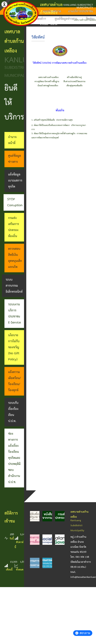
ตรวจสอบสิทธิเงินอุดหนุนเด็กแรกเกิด (15, 258)
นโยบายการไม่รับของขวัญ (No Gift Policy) (14, 347)
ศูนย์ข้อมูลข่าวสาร (15, 159)
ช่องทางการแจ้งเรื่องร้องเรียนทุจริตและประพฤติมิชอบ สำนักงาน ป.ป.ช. (14, 458)
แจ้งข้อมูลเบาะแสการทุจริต (15, 181)
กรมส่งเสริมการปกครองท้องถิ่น (14, 227)
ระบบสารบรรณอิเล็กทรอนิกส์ (14, 286)
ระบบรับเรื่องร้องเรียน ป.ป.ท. (13, 412)
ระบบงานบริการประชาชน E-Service (15, 314)
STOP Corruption (15, 202)
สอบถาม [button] (83, 633)
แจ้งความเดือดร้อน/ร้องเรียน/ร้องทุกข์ (14, 381)
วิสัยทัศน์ (38, 37)
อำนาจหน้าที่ (12, 140)
